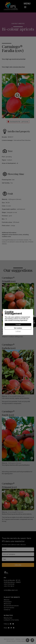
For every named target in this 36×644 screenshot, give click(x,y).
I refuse (18, 331)
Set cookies (18, 328)
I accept (18, 324)
